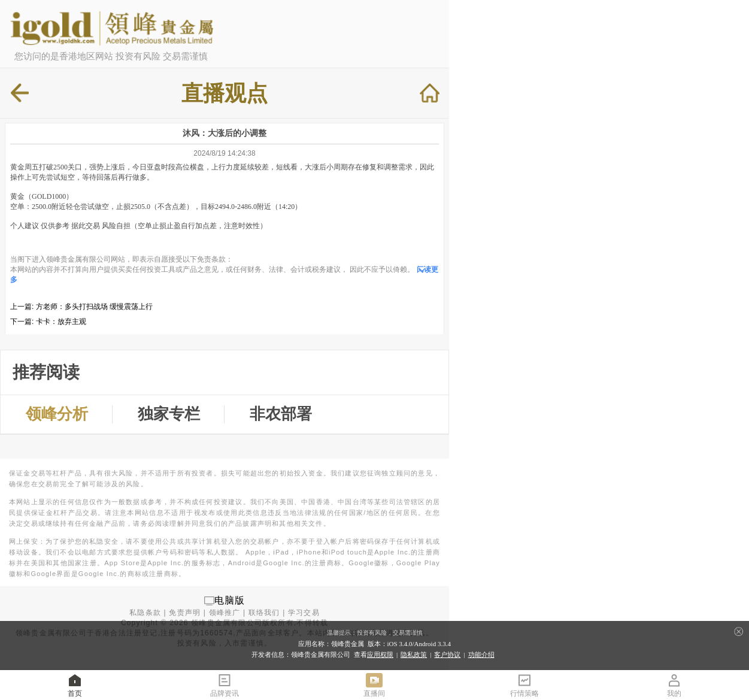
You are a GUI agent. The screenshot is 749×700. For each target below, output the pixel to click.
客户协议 (447, 654)
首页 (75, 685)
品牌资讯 (225, 685)
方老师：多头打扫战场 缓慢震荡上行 (94, 307)
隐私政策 (414, 654)
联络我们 (264, 613)
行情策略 (524, 685)
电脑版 (230, 600)
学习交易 (304, 613)
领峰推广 (225, 613)
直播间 (374, 685)
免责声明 (185, 613)
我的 (674, 685)
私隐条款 (145, 613)
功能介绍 (481, 654)
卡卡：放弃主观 (61, 322)
